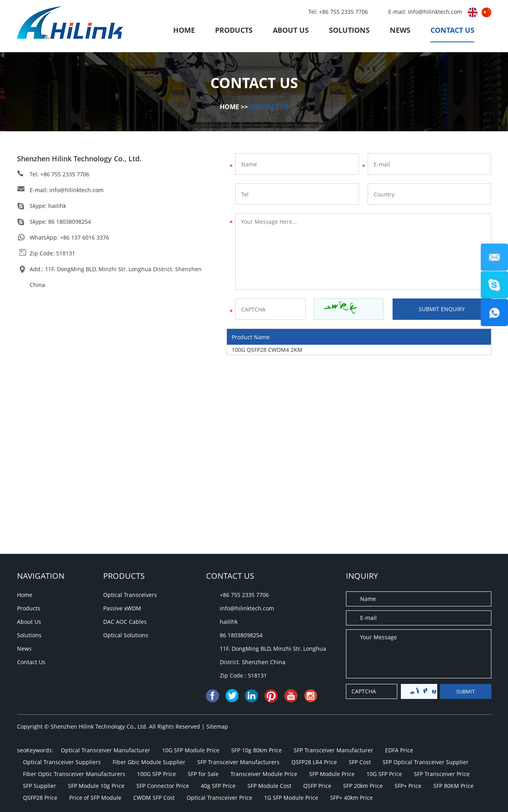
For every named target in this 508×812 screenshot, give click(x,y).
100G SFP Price (157, 774)
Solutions (349, 30)
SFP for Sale (203, 774)
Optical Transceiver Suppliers (62, 762)
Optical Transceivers (130, 595)
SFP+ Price (408, 786)
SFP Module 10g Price (96, 786)
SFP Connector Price (163, 786)
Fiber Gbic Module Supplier (149, 762)
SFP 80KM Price (453, 786)
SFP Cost (360, 762)
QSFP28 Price (40, 798)
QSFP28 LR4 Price (314, 762)
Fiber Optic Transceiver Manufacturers (74, 774)
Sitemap (217, 726)
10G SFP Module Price (191, 750)
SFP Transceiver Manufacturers (238, 762)
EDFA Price (399, 750)
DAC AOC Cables (125, 622)
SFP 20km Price (363, 786)
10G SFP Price (384, 774)
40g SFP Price (218, 786)
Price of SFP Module (95, 798)
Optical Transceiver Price (219, 798)
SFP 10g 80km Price (257, 750)
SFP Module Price (332, 774)
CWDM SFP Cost (154, 798)
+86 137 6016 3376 (85, 237)
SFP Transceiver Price (442, 774)
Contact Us (452, 30)
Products (234, 30)
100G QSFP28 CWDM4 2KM (267, 350)
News (400, 30)
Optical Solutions (126, 635)
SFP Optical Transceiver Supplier (426, 762)
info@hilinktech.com (436, 12)
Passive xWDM (122, 608)
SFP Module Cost (269, 786)
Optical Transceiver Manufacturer (106, 750)
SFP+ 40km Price (351, 798)
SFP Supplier (40, 786)
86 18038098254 (70, 222)
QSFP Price (317, 786)
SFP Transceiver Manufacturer (333, 750)
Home (184, 30)
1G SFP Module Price (291, 798)
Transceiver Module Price (264, 774)
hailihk (57, 206)
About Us (291, 30)
